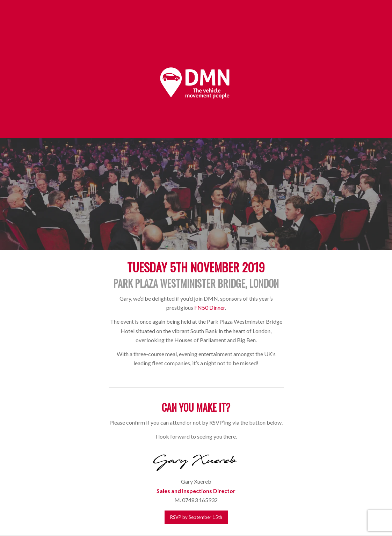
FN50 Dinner (210, 307)
